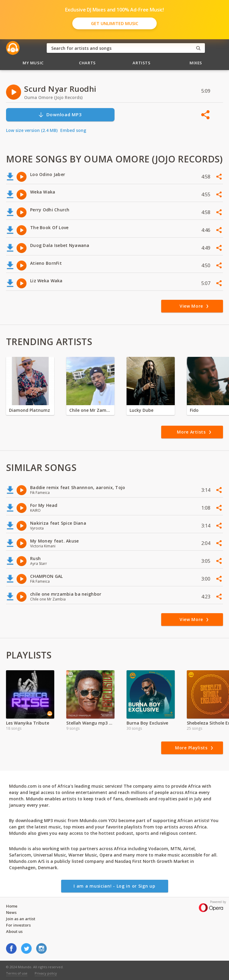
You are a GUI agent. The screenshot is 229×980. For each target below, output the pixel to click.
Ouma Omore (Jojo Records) (53, 97)
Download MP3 (60, 115)
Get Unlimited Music (115, 23)
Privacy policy (46, 973)
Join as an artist (21, 919)
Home (12, 906)
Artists (142, 63)
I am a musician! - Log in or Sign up (114, 886)
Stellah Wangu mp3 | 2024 (90, 723)
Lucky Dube (141, 410)
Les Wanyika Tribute (28, 723)
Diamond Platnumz (30, 410)
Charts (87, 63)
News (11, 912)
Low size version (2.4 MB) (32, 130)
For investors (18, 925)
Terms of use (17, 973)
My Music (33, 63)
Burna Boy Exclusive (147, 723)
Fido (194, 410)
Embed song (73, 130)
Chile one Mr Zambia (90, 410)
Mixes (196, 63)
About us (14, 931)
